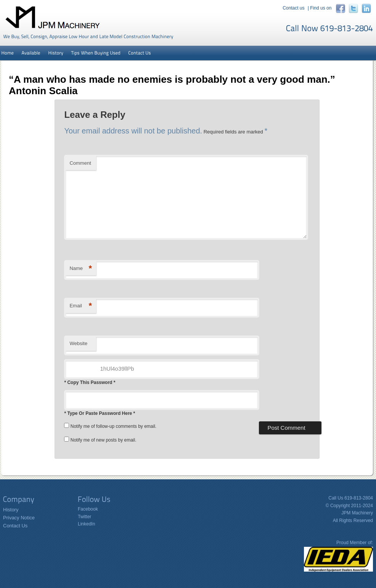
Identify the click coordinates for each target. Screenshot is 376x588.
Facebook (88, 509)
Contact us (293, 8)
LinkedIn (86, 524)
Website (78, 343)
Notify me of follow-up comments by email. (113, 426)
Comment (80, 163)
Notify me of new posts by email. (104, 440)
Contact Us (15, 526)
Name (81, 269)
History (11, 510)
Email (81, 306)
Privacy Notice (19, 518)
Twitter (84, 517)
